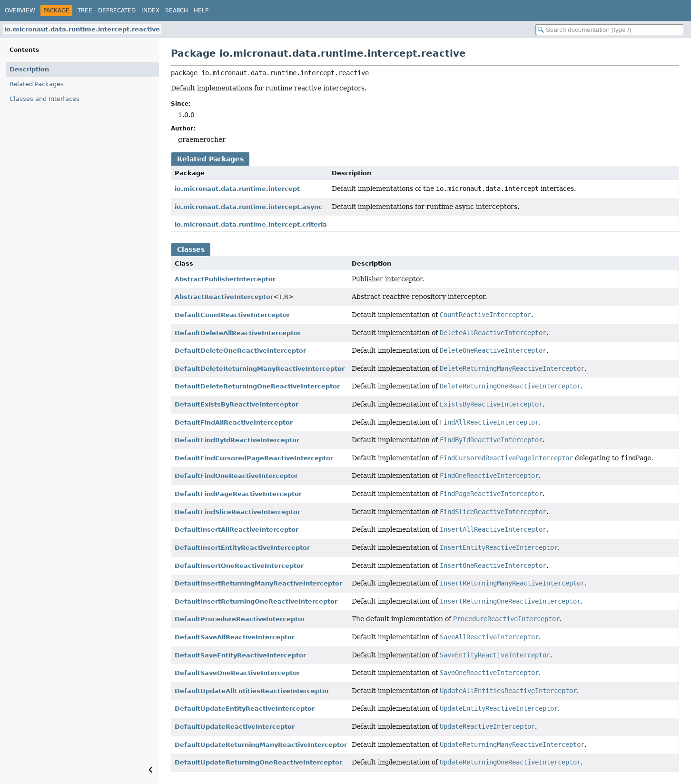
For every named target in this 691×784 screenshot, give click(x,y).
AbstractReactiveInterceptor (224, 297)
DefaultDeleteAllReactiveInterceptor (238, 333)
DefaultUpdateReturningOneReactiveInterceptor (258, 762)
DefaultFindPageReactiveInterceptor (238, 494)
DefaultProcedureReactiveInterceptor (240, 619)
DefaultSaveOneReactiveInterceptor (237, 673)
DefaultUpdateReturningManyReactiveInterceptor (261, 745)
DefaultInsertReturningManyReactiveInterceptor (258, 583)
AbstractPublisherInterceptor (225, 279)
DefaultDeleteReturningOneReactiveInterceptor (257, 386)
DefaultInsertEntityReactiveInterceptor (242, 548)
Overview (20, 10)
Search (177, 10)
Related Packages (37, 84)
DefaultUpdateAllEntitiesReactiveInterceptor (252, 691)
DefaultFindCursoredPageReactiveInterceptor (254, 458)
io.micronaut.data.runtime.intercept (237, 189)
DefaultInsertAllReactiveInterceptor (237, 530)
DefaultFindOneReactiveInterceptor (236, 476)
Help (201, 10)
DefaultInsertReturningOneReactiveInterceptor (256, 601)
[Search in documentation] (610, 30)
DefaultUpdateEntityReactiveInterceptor (245, 709)
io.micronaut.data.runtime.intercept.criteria (251, 224)
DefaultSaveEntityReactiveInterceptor (240, 655)
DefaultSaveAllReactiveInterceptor (235, 637)
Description (29, 69)
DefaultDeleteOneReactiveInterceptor (240, 351)
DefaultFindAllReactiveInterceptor (234, 422)
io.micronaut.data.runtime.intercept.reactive (82, 29)
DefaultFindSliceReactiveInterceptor (237, 512)
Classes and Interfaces (44, 99)
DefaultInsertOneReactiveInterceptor (239, 566)
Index (150, 10)
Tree (85, 10)
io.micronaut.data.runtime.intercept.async (248, 207)
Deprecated (117, 10)
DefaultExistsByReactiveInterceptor (237, 404)
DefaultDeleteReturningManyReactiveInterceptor (260, 369)
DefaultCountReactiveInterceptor (232, 315)
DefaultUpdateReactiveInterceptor (235, 727)
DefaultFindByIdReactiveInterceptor (237, 440)
